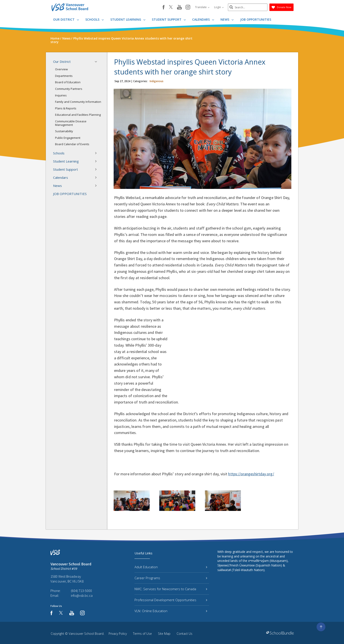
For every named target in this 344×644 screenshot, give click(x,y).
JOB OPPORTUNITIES (256, 19)
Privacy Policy (118, 634)
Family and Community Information (78, 102)
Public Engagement (68, 138)
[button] (97, 62)
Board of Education (68, 82)
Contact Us (185, 634)
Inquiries (61, 95)
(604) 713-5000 (81, 591)
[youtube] (179, 7)
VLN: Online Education (171, 611)
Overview (61, 69)
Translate (202, 7)
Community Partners (69, 89)
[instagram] (188, 7)
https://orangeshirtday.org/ (251, 474)
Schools (95, 19)
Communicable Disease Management (71, 123)
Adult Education (171, 567)
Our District (66, 19)
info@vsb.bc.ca (82, 595)
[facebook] (164, 7)
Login (219, 7)
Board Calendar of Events (72, 144)
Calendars (203, 19)
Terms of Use (142, 634)
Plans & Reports (66, 108)
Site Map (164, 634)
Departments (64, 76)
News (227, 19)
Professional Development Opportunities (171, 600)
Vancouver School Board (86, 634)
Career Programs (171, 578)
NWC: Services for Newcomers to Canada (171, 589)
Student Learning (128, 19)
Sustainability (64, 131)
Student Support (169, 19)
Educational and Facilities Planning (78, 115)
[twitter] (171, 7)
